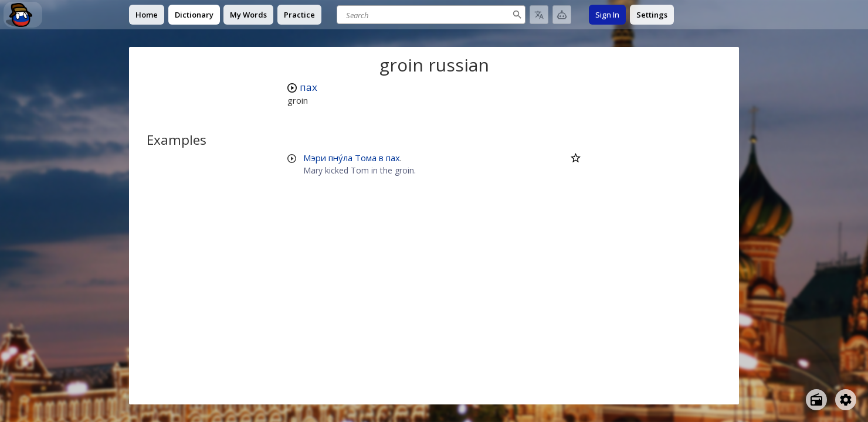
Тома (366, 158)
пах (308, 87)
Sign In (607, 15)
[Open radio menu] (816, 400)
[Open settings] (846, 400)
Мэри (315, 158)
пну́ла (340, 158)
